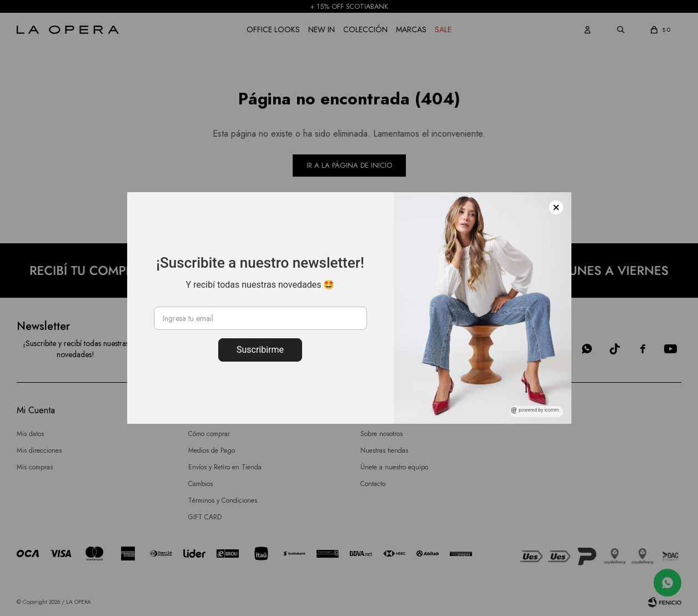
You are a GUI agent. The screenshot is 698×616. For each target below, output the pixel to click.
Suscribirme (260, 350)
